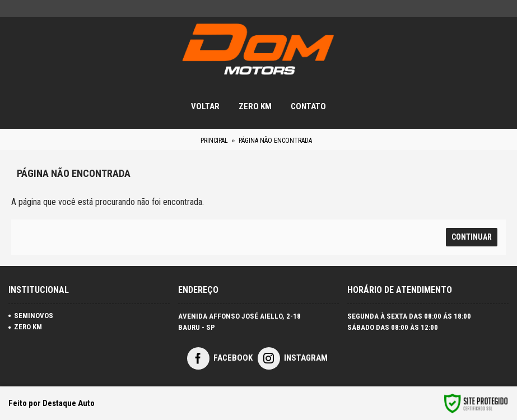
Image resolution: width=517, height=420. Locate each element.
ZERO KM (25, 327)
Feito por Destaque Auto (52, 403)
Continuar (472, 237)
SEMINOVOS (31, 316)
